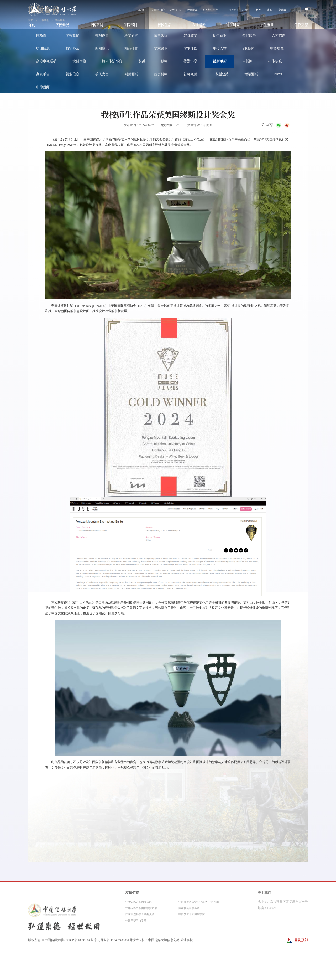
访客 (266, 10)
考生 (242, 10)
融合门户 (144, 10)
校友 (254, 10)
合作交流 (300, 25)
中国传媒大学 (54, 940)
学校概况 (62, 25)
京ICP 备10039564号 (80, 940)
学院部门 (130, 25)
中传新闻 (96, 25)
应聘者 (280, 10)
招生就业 (266, 25)
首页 (32, 25)
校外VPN (162, 10)
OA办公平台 (201, 10)
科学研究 (232, 25)
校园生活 (164, 25)
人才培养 (198, 25)
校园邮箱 (180, 10)
